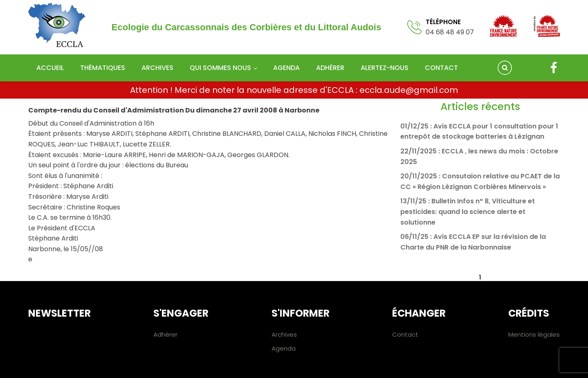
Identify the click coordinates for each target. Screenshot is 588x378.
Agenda (286, 68)
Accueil (50, 68)
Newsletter (59, 313)
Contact (441, 68)
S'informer (301, 313)
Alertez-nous (385, 68)
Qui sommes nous (220, 68)
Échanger (419, 313)
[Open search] (505, 68)
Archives (157, 68)
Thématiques (103, 68)
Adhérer (330, 68)
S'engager (181, 313)
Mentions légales (534, 334)
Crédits (529, 313)
